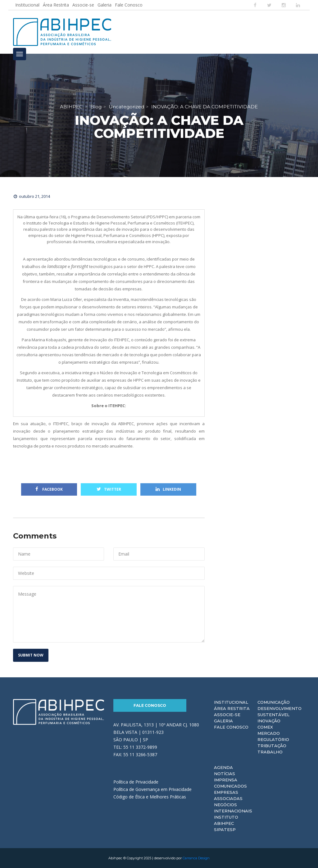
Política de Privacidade (136, 782)
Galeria (104, 5)
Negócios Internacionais (233, 808)
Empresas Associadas (228, 795)
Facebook (49, 489)
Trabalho (270, 752)
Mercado (269, 733)
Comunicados (230, 786)
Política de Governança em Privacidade (152, 789)
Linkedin (168, 489)
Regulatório (273, 739)
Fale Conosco (129, 5)
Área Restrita (56, 5)
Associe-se (83, 5)
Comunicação (274, 702)
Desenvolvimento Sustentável (279, 711)
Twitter (109, 489)
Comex (265, 727)
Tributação (272, 746)
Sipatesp (225, 829)
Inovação (269, 721)
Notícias (225, 774)
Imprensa (226, 780)
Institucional (27, 5)
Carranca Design (196, 858)
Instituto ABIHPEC (226, 820)
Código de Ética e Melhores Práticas (150, 797)
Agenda (223, 767)
